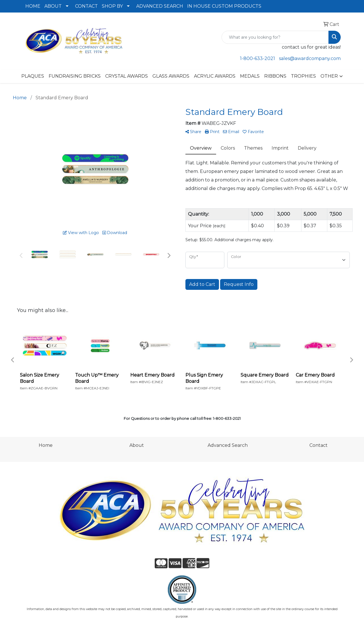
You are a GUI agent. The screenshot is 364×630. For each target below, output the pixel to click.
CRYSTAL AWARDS (127, 76)
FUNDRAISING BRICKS (75, 76)
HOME (33, 6)
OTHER (329, 76)
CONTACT (86, 6)
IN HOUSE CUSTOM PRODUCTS (224, 6)
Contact (318, 445)
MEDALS (250, 76)
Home (46, 445)
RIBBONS (275, 76)
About (137, 445)
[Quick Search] (275, 37)
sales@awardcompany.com (310, 58)
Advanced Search (228, 445)
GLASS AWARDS (171, 76)
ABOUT (53, 6)
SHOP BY (112, 6)
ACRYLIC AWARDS (215, 76)
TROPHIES (303, 76)
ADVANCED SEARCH (160, 6)
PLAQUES (33, 76)
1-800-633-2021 (258, 58)
